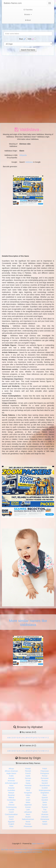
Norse (28, 822)
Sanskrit (45, 783)
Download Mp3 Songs (24, 850)
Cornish (11, 810)
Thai (45, 810)
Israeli (28, 800)
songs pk (12, 850)
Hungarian (28, 793)
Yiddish (45, 824)
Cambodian (11, 800)
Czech (11, 812)
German (28, 778)
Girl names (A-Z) (28, 746)
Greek (28, 781)
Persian (28, 824)
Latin (28, 810)
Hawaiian (28, 785)
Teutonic (45, 807)
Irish (28, 798)
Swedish (45, 800)
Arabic (11, 776)
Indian (28, 795)
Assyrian (11, 788)
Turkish (45, 812)
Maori (28, 814)
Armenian (11, 781)
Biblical (11, 798)
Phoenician (28, 826)
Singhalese (45, 793)
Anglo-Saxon (11, 773)
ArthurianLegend (11, 783)
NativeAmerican (28, 819)
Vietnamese (45, 819)
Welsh (45, 822)
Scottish (45, 788)
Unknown (45, 817)
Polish (45, 769)
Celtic (11, 802)
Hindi (28, 790)
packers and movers (34, 852)
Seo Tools (5, 850)
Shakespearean (45, 790)
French (28, 773)
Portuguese (45, 773)
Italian (28, 802)
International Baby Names (28, 763)
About (28, 20)
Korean (28, 807)
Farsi (11, 826)
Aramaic (11, 778)
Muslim (28, 817)
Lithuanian (28, 812)
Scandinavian (45, 785)
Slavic (45, 795)
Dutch (11, 819)
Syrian (45, 805)
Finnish (28, 769)
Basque (11, 793)
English (11, 824)
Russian (45, 781)
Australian (11, 790)
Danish (11, 817)
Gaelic (28, 776)
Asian (11, 785)
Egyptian (11, 822)
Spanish (45, 798)
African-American (11, 771)
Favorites (28, 10)
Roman (45, 776)
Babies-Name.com (13, 3)
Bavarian (11, 795)
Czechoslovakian (11, 814)
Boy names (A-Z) (28, 732)
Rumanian (45, 778)
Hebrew (28, 788)
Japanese (28, 805)
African (11, 769)
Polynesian (45, 771)
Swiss (45, 802)
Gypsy (28, 783)
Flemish (28, 771)
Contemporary (11, 807)
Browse (28, 14)
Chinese (11, 805)
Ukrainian (45, 814)
